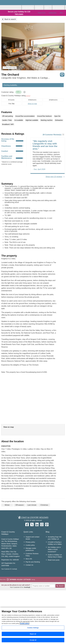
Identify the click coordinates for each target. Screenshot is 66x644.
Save (62, 75)
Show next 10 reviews (54, 177)
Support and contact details (33, 538)
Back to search (10, 19)
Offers (61, 13)
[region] (33, 626)
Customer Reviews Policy (32, 555)
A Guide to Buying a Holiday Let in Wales (55, 543)
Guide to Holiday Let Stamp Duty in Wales (55, 556)
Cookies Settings (33, 628)
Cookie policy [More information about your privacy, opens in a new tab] (25, 623)
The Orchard (10, 75)
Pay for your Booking (33, 562)
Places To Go (42, 13)
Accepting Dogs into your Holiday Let (55, 538)
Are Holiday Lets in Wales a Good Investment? (54, 549)
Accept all (33, 640)
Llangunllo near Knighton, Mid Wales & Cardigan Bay (26, 78)
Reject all (33, 634)
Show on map (32, 104)
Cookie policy (30, 545)
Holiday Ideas (53, 13)
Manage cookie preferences (31, 549)
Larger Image (10, 68)
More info (29, 559)
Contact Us (29, 565)
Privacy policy (30, 542)
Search (61, 586)
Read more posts (54, 560)
